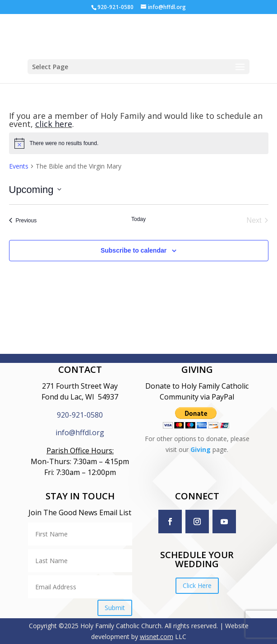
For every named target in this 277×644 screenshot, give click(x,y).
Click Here (197, 585)
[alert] (139, 143)
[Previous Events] (23, 221)
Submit (115, 608)
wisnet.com (157, 637)
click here (54, 124)
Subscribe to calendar (134, 250)
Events (19, 166)
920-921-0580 (80, 415)
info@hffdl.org (80, 432)
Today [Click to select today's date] (138, 219)
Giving (201, 449)
